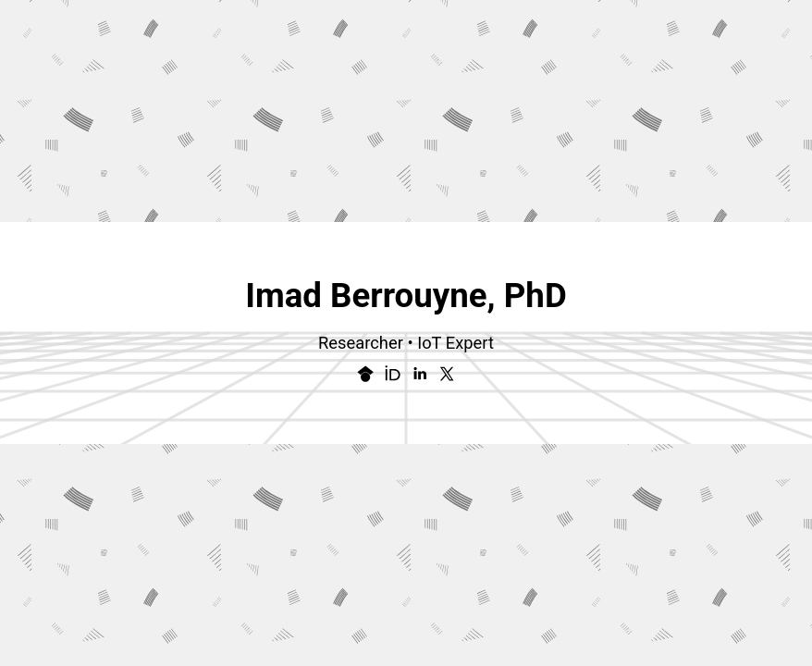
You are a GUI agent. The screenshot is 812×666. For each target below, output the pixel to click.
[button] (365, 374)
